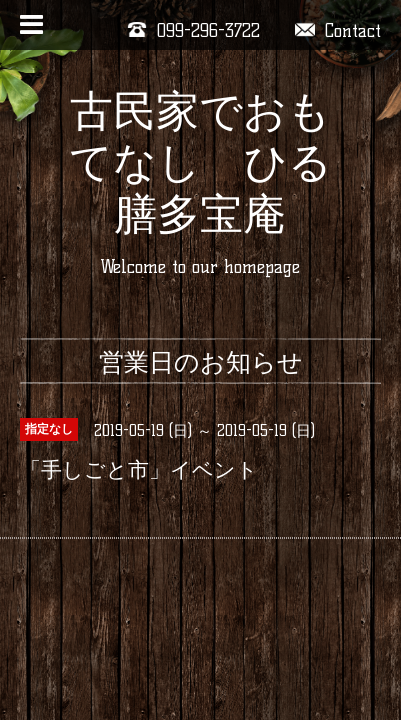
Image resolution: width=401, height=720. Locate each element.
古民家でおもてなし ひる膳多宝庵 (200, 162)
